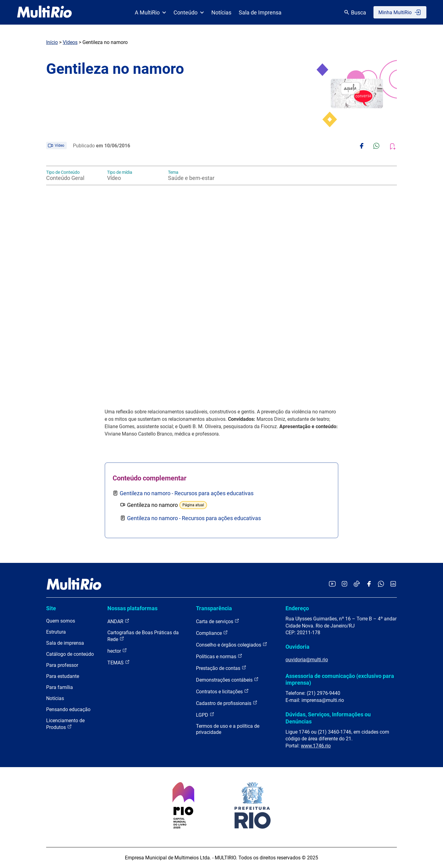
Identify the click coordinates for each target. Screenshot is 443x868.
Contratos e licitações (222, 691)
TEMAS (119, 662)
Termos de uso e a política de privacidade (228, 729)
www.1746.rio (316, 746)
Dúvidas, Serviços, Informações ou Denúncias (328, 718)
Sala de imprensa (65, 643)
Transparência (214, 608)
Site (51, 608)
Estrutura (56, 632)
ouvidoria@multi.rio (307, 660)
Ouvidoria (297, 647)
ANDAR (118, 621)
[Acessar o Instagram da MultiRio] (344, 584)
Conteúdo (189, 12)
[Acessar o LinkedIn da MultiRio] (393, 584)
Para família (60, 687)
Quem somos (61, 621)
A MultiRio (150, 12)
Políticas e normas (219, 656)
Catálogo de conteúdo (70, 654)
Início (52, 42)
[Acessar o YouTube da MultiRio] (332, 584)
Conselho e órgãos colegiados (232, 645)
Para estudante (63, 676)
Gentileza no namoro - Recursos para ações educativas (187, 493)
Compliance (212, 633)
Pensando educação (68, 709)
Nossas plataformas (132, 608)
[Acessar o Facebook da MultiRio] (369, 584)
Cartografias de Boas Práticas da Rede (143, 636)
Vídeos (70, 42)
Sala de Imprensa (260, 12)
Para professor (62, 665)
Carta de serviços (218, 621)
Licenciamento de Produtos (65, 724)
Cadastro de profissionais (227, 703)
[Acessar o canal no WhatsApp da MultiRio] (381, 584)
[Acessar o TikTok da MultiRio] (357, 584)
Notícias (221, 12)
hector (117, 651)
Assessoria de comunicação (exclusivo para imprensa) (340, 679)
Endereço (297, 608)
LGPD (205, 715)
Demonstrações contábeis (227, 680)
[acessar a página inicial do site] (44, 12)
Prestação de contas (221, 668)
